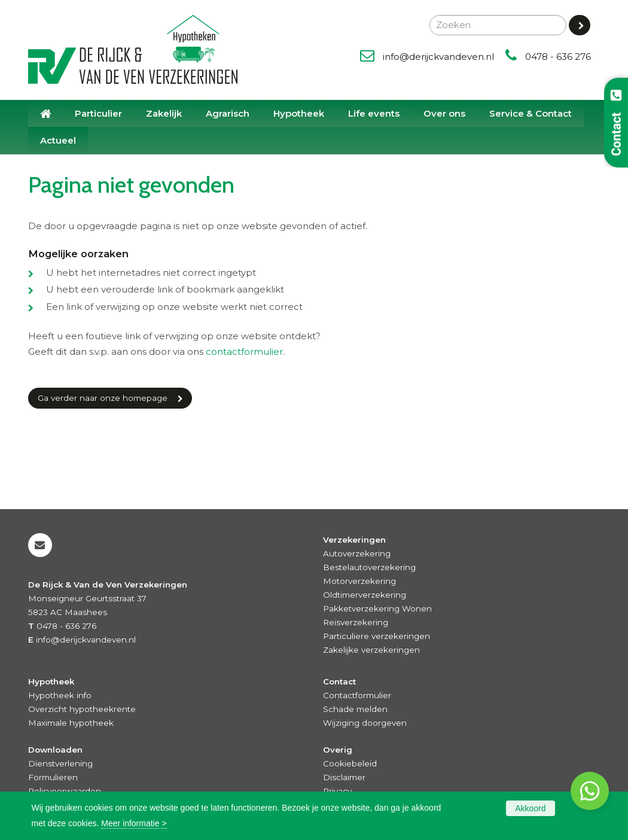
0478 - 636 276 (558, 57)
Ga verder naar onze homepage (103, 398)
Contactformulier (357, 695)
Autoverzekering (357, 553)
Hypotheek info (60, 695)
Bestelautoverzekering (369, 567)
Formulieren (53, 777)
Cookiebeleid (350, 763)
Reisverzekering (356, 622)
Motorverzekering (359, 581)
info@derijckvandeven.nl (438, 57)
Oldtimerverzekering (365, 595)
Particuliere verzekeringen (377, 636)
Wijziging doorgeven (365, 723)
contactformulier (244, 351)
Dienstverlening (60, 763)
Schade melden (355, 709)
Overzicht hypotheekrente (82, 709)
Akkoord (530, 808)
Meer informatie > (134, 823)
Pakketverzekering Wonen (377, 608)
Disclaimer (344, 777)
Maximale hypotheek (71, 723)
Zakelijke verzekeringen (371, 650)
